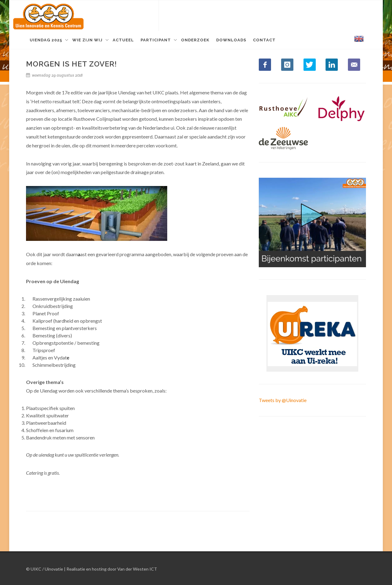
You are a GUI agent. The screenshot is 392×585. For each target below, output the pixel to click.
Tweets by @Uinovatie (283, 400)
